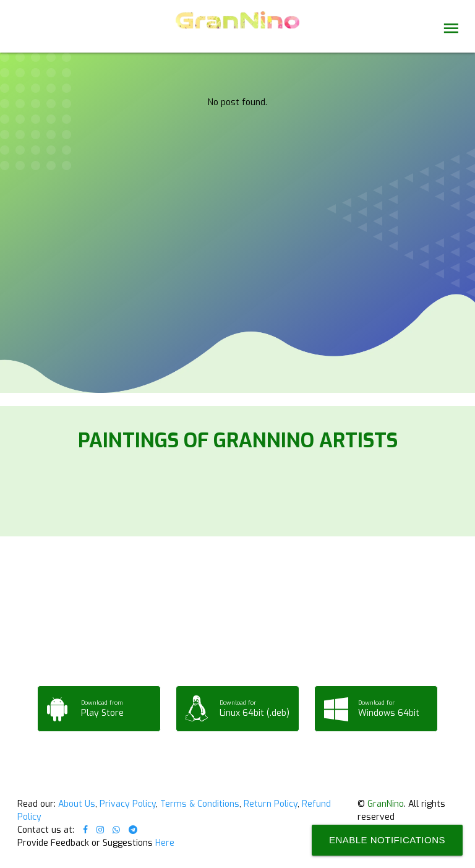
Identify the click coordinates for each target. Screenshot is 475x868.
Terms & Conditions (200, 804)
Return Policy (271, 804)
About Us (77, 804)
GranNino (386, 804)
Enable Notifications (387, 840)
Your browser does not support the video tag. (237, 119)
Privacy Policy (128, 804)
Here (165, 843)
